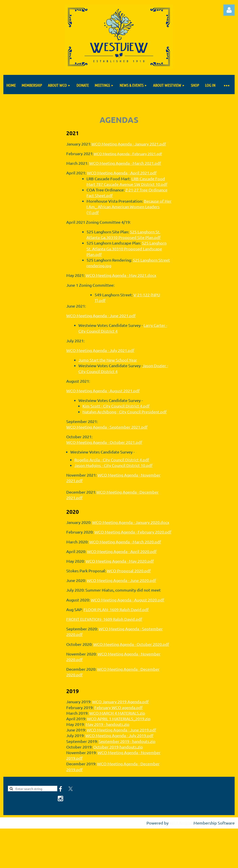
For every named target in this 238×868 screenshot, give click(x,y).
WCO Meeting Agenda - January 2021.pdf (129, 144)
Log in (229, 10)
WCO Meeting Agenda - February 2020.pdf (133, 532)
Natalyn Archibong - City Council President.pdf (125, 412)
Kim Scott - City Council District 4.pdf (116, 406)
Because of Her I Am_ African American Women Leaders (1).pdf (129, 207)
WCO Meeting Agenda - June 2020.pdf (121, 580)
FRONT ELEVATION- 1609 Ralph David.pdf (104, 619)
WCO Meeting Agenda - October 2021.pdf (104, 442)
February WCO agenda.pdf (119, 707)
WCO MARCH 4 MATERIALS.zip (117, 713)
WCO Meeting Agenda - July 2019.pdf (119, 735)
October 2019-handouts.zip (118, 747)
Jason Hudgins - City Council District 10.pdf (113, 465)
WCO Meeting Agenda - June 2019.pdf (121, 730)
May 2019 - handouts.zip (108, 724)
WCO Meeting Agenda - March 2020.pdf (125, 542)
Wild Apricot (181, 823)
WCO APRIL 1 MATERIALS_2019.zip (119, 719)
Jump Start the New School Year (108, 360)
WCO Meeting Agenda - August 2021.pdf (103, 391)
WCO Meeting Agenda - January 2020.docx (131, 522)
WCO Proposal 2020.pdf (129, 571)
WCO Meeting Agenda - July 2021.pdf (100, 350)
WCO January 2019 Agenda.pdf (120, 702)
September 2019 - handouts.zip (127, 741)
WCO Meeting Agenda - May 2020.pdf (120, 561)
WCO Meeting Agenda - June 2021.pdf (101, 316)
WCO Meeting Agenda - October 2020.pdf (131, 644)
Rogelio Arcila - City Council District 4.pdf (112, 460)
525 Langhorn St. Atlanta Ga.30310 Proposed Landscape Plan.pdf (127, 248)
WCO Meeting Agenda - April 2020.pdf (122, 551)
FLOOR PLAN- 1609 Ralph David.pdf (116, 609)
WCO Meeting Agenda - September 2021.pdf (107, 427)
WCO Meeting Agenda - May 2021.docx (121, 275)
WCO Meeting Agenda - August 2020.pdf (128, 600)
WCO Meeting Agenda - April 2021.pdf (122, 173)
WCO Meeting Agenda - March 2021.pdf (125, 163)
